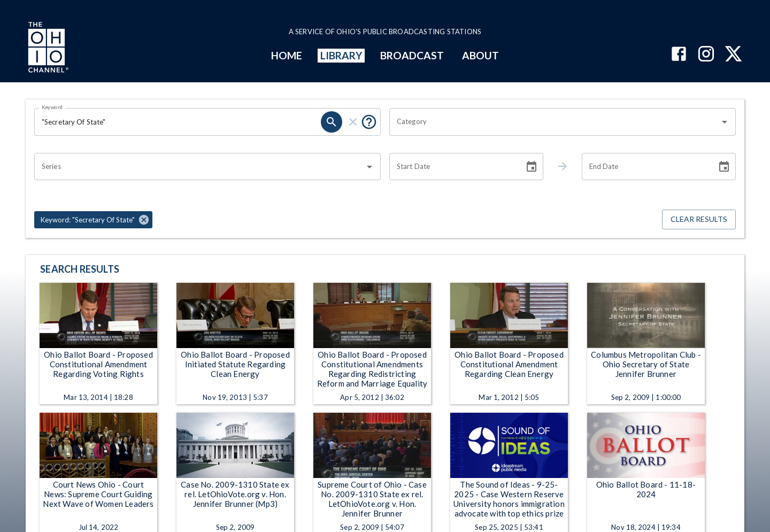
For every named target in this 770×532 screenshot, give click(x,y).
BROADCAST (412, 55)
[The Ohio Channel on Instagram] (706, 55)
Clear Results (699, 219)
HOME (287, 55)
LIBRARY (341, 55)
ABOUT (480, 55)
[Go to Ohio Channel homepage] (47, 49)
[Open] (725, 122)
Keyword (52, 107)
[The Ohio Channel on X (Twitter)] (733, 55)
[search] (332, 122)
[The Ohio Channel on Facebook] (679, 55)
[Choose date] (532, 167)
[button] (93, 220)
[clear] (353, 122)
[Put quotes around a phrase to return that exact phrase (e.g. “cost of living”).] (369, 122)
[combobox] (555, 122)
